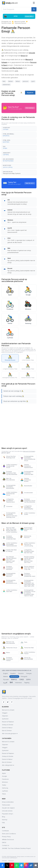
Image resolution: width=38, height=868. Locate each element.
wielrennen (6, 85)
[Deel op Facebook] (2, 865)
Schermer (7, 506)
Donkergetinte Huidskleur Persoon (9, 575)
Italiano (6, 676)
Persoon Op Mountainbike (9, 643)
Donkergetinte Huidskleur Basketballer (9, 487)
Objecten (5, 716)
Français (29, 673)
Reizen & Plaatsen (8, 722)
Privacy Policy (6, 837)
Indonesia (18, 683)
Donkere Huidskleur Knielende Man (9, 537)
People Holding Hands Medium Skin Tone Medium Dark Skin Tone (27, 560)
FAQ (3, 823)
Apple (4, 773)
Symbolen (5, 719)
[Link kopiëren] (31, 865)
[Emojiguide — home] (10, 3)
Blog (3, 817)
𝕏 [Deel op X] (7, 865)
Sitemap (4, 861)
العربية (5, 683)
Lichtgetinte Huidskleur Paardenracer (9, 501)
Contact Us (6, 845)
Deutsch (21, 673)
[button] (19, 129)
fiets (4, 81)
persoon (26, 81)
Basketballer (26, 486)
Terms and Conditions (9, 834)
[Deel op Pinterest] (12, 865)
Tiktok (4, 794)
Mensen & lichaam (20, 22)
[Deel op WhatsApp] (17, 865)
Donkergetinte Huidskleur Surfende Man (27, 473)
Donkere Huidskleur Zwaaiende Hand (28, 575)
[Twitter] (8, 702)
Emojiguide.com (6, 22)
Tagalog (27, 683)
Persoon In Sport (6, 23)
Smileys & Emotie (8, 725)
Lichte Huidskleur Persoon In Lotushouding (28, 544)
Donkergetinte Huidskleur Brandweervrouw (10, 582)
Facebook (5, 779)
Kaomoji (5, 820)
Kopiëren (30, 93)
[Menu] (34, 3)
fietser (18, 81)
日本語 (22, 680)
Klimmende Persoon (26, 537)
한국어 (28, 680)
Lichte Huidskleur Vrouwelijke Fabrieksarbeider (10, 544)
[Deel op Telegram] (21, 865)
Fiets (24, 642)
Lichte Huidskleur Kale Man (10, 591)
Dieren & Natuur (7, 728)
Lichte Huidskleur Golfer (28, 514)
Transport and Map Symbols (12, 173)
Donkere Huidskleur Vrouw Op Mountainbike (28, 501)
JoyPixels (5, 791)
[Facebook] (4, 702)
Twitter (4, 785)
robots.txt (11, 861)
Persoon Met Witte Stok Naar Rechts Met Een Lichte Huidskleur (10, 530)
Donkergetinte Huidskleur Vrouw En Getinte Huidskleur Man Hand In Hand (28, 593)
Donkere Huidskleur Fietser (8, 659)
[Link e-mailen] (36, 865)
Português (24, 676)
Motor (6, 653)
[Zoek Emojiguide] (16, 9)
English (6, 673)
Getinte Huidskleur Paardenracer (27, 466)
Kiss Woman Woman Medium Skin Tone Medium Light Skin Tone (10, 560)
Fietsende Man (27, 648)
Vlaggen (5, 713)
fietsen (11, 81)
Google (4, 776)
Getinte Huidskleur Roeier (26, 480)
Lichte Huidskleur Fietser (28, 653)
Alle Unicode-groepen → (10, 734)
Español (13, 673)
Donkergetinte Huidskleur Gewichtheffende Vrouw (28, 458)
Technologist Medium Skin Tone (26, 529)
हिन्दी (11, 683)
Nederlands (14, 676)
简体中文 (14, 680)
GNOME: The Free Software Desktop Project (16, 848)
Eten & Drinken (7, 731)
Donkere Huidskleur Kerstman (8, 568)
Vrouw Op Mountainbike (27, 658)
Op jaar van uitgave (8, 808)
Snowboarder (27, 493)
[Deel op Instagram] (26, 865)
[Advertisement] (19, 425)
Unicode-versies (7, 811)
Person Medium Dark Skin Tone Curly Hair (27, 568)
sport (33, 81)
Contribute (5, 831)
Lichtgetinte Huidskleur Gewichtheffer (27, 507)
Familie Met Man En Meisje (10, 551)
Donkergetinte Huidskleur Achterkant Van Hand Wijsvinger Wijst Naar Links (28, 583)
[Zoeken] (34, 9)
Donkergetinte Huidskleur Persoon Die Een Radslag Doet (10, 515)
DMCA (4, 842)
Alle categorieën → (8, 765)
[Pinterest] (12, 702)
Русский (6, 680)
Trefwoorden (6, 805)
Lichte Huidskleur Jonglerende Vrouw (10, 466)
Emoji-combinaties (8, 802)
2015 (16, 71)
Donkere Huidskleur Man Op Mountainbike (10, 473)
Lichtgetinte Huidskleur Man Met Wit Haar (27, 551)
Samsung (5, 788)
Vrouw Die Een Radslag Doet (9, 457)
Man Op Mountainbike (9, 479)
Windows (5, 782)
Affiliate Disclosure (8, 840)
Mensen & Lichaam (8, 710)
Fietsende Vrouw (10, 648)
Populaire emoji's (8, 814)
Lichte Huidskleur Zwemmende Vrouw (10, 494)
